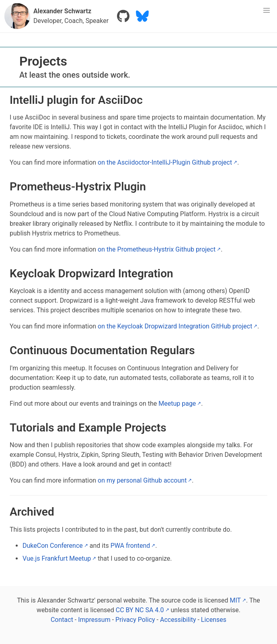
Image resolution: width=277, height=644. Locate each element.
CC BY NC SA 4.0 (140, 610)
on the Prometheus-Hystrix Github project (157, 249)
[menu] (267, 10)
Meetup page (177, 404)
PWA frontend (130, 546)
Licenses (214, 620)
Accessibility (179, 620)
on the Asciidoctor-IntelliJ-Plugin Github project (165, 162)
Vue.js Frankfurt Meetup (57, 558)
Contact (63, 620)
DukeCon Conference (53, 546)
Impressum (95, 620)
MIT (235, 600)
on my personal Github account (142, 480)
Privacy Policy (136, 620)
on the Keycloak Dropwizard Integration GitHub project (175, 326)
